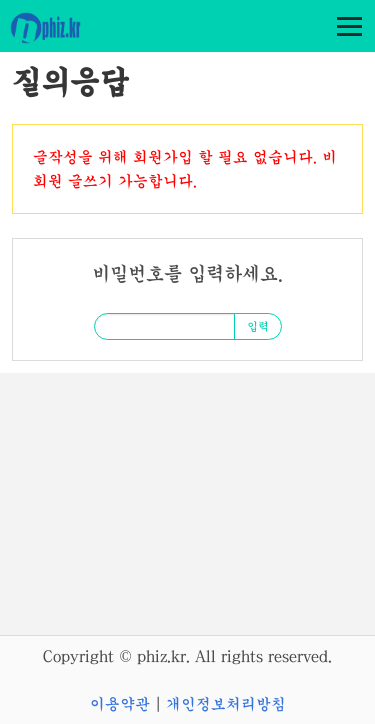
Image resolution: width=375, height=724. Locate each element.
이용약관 (120, 704)
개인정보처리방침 (226, 704)
